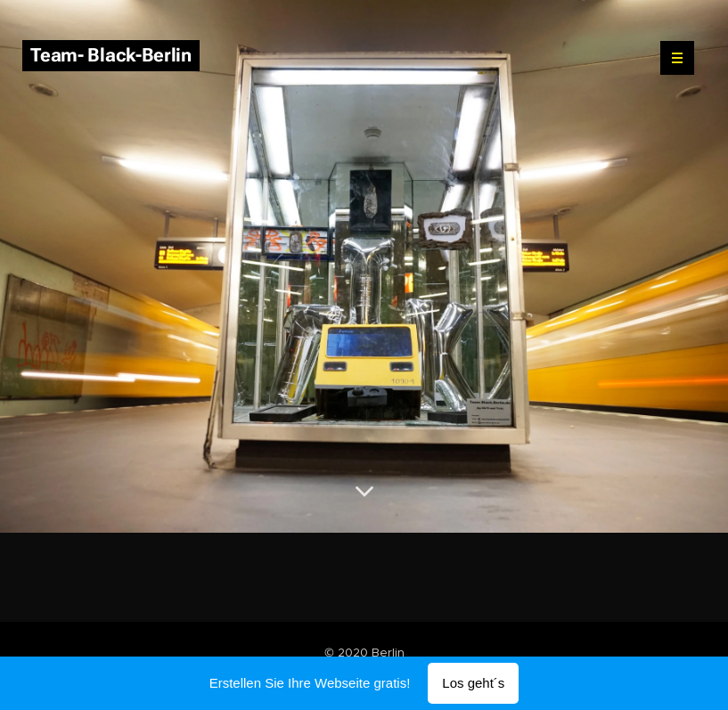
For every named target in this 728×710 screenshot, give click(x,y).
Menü (671, 58)
